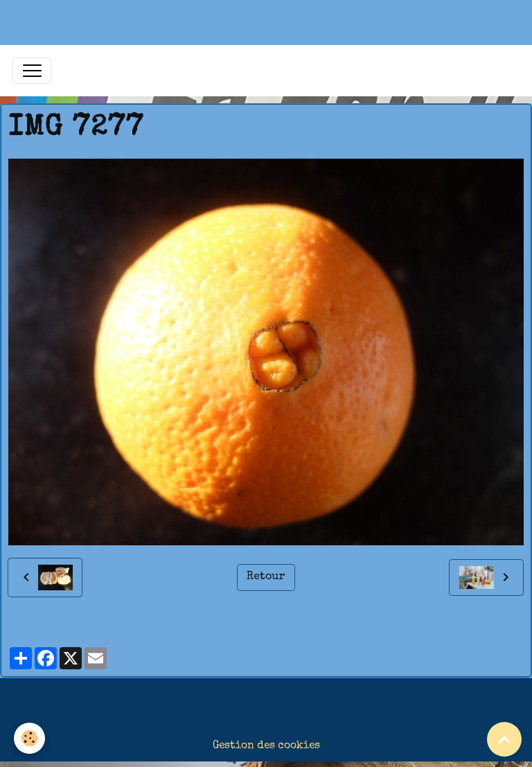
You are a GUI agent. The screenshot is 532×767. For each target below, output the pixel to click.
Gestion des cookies (266, 746)
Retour (266, 577)
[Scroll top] (504, 739)
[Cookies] (29, 738)
